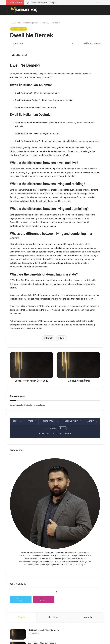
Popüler (21, 617)
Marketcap (49, 421)
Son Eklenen (54, 617)
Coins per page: (55, 428)
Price (31, 421)
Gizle (24, 55)
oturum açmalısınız (37, 405)
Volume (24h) (71, 421)
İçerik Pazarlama (38, 23)
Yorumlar (88, 617)
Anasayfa (15, 23)
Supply (91, 421)
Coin (15, 421)
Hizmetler (26, 23)
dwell (62, 338)
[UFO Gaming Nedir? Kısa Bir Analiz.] (18, 634)
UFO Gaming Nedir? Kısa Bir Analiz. (44, 630)
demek (49, 338)
